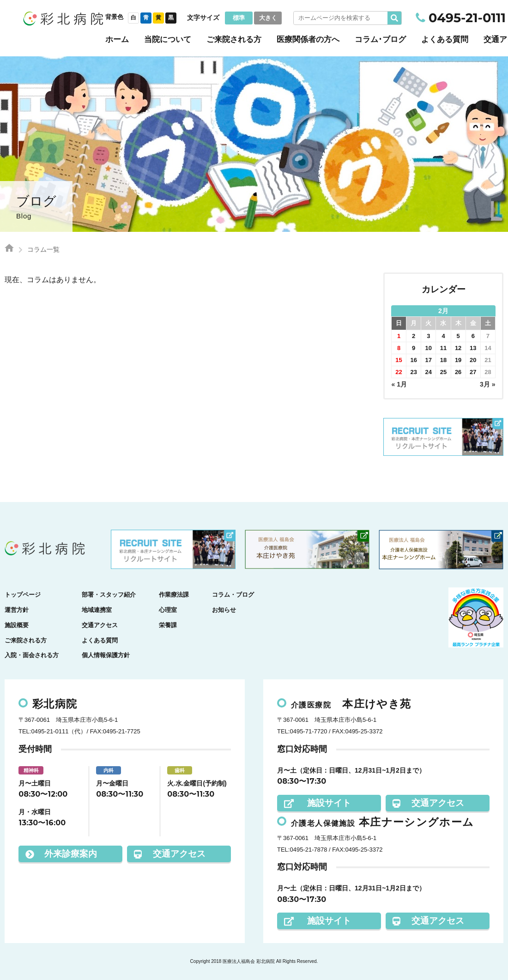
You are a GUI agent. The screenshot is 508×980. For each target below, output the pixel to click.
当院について (168, 39)
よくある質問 (445, 39)
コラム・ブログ (233, 595)
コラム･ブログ (380, 39)
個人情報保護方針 (106, 655)
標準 (239, 18)
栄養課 (168, 625)
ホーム (117, 39)
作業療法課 (174, 595)
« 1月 (399, 384)
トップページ (23, 595)
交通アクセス (100, 625)
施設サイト (317, 803)
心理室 (168, 610)
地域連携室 (97, 610)
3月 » (487, 384)
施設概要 (17, 625)
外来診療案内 (61, 854)
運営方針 (17, 610)
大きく (268, 18)
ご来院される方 (234, 39)
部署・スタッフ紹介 (109, 595)
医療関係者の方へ (308, 39)
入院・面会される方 (32, 655)
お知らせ (224, 610)
